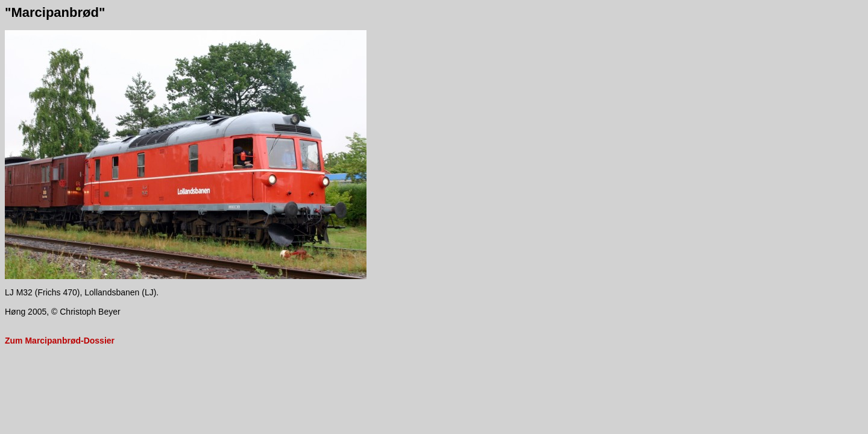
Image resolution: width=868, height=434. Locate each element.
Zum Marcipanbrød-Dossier (60, 341)
